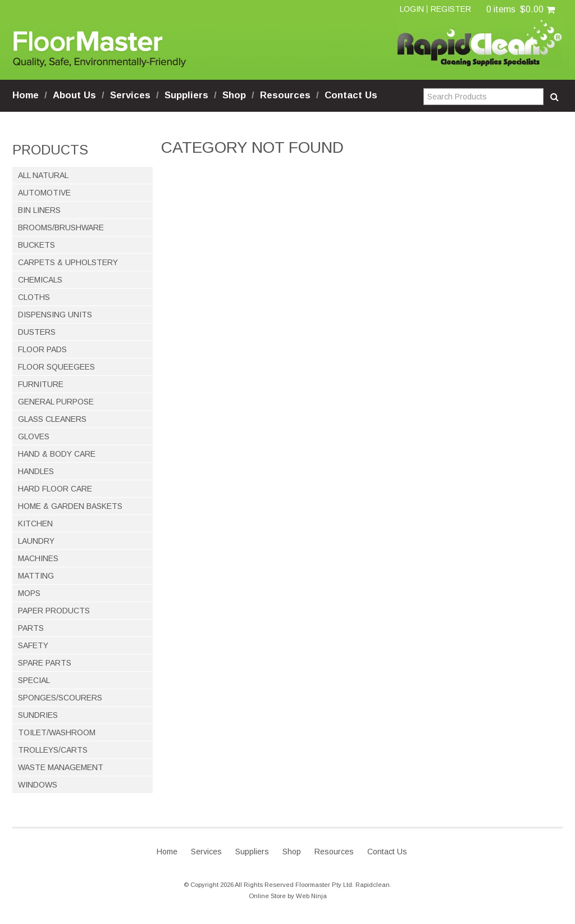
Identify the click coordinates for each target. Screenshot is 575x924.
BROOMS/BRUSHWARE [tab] (61, 227)
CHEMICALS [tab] (40, 280)
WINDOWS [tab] (38, 785)
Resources (285, 95)
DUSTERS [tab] (37, 332)
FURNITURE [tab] (41, 384)
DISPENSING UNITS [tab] (55, 315)
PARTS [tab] (31, 628)
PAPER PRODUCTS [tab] (54, 611)
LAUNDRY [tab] (36, 541)
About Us (74, 95)
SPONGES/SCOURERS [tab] (60, 698)
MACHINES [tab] (38, 558)
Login (412, 9)
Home (26, 95)
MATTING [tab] (36, 576)
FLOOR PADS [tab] (42, 349)
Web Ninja (311, 896)
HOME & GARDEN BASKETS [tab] (70, 506)
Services (130, 95)
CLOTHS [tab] (34, 297)
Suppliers (186, 95)
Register (451, 9)
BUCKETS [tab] (36, 245)
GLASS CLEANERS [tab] (52, 419)
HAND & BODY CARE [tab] (57, 454)
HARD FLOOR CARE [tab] (55, 489)
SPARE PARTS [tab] (45, 663)
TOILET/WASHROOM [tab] (57, 732)
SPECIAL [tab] (34, 680)
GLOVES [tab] (34, 436)
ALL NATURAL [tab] (43, 175)
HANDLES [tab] (36, 471)
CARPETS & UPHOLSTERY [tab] (68, 262)
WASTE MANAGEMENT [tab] (61, 767)
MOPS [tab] (29, 593)
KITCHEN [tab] (35, 524)
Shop (234, 95)
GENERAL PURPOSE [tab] (56, 402)
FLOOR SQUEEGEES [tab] (56, 367)
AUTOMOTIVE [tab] (44, 193)
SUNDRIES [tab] (38, 715)
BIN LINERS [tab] (39, 210)
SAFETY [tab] (33, 645)
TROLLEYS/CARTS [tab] (53, 750)
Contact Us (351, 95)
